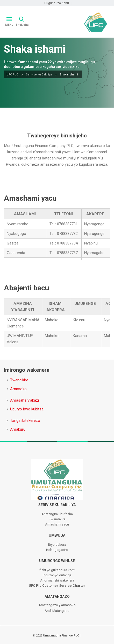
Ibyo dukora (57, 545)
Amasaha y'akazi (24, 400)
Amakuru (18, 429)
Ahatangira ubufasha (57, 514)
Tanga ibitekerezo (25, 421)
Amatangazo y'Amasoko (57, 605)
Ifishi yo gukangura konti (57, 570)
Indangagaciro (57, 550)
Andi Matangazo (57, 611)
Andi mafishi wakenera (57, 580)
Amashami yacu (57, 524)
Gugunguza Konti (57, 3)
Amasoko (18, 389)
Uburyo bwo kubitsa (27, 409)
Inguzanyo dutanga (57, 575)
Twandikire (19, 380)
